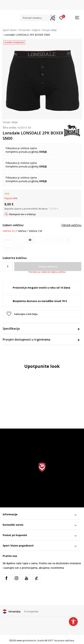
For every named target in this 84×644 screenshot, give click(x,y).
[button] (38, 18)
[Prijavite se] (61, 18)
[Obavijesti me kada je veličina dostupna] (9, 240)
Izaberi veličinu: (13, 225)
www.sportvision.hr (27, 641)
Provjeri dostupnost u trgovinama (41, 339)
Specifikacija (41, 329)
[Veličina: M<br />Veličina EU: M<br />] (30, 240)
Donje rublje (50, 30)
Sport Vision (10, 30)
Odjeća (36, 30)
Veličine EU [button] (9, 231)
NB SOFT (49, 641)
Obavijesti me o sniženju (22, 214)
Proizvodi (24, 30)
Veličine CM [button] (35, 231)
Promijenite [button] (31, 611)
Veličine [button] (22, 231)
